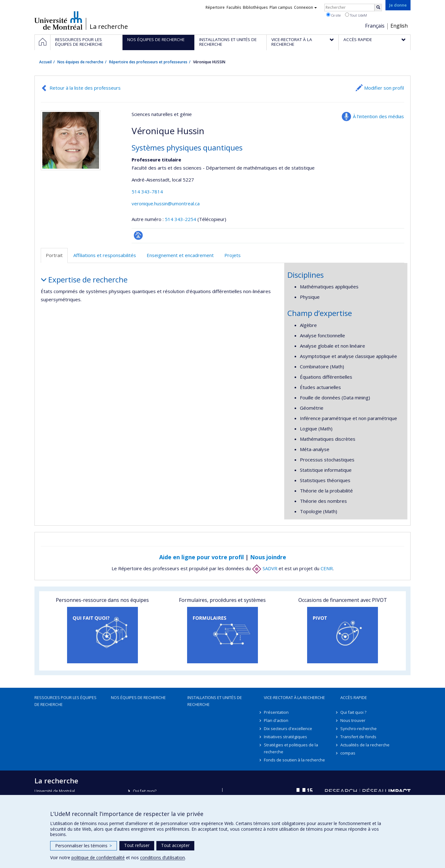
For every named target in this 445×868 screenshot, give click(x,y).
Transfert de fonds (358, 737)
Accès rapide (354, 697)
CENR (327, 568)
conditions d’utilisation (162, 857)
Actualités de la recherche (365, 745)
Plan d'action (276, 720)
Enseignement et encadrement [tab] (180, 255)
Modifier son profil (384, 88)
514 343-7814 (147, 192)
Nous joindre (268, 557)
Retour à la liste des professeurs (85, 88)
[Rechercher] (378, 8)
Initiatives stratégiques (285, 737)
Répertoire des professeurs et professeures (148, 62)
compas (348, 753)
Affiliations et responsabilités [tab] (105, 255)
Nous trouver (353, 720)
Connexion (305, 7)
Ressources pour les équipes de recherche (65, 701)
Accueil (45, 62)
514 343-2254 (181, 219)
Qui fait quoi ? (353, 712)
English (399, 26)
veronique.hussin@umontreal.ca (166, 203)
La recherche (109, 27)
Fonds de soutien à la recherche (294, 760)
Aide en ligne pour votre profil (202, 557)
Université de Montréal (58, 20)
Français (375, 26)
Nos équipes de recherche (80, 62)
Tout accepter (175, 845)
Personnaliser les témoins (84, 846)
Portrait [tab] (54, 255)
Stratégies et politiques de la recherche (291, 748)
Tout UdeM (356, 15)
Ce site (333, 15)
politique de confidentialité (98, 857)
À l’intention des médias (378, 116)
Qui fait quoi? (145, 791)
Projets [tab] (233, 255)
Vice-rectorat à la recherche (294, 697)
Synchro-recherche (359, 729)
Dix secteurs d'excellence (288, 729)
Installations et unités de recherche (215, 701)
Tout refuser (137, 845)
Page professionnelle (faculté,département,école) (138, 235)
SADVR (265, 568)
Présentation (276, 712)
